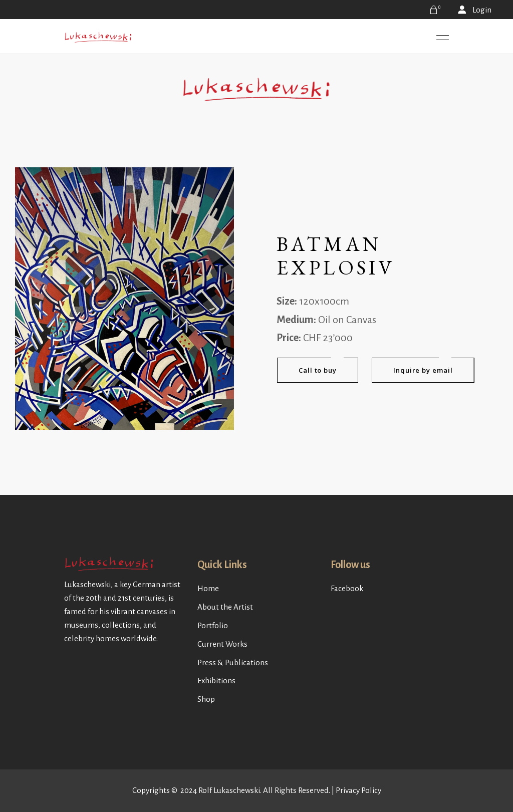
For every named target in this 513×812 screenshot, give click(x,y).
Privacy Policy (358, 790)
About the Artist (225, 607)
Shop (206, 699)
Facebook (347, 588)
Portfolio (213, 625)
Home (208, 588)
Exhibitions (216, 681)
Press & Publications (233, 662)
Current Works (222, 644)
